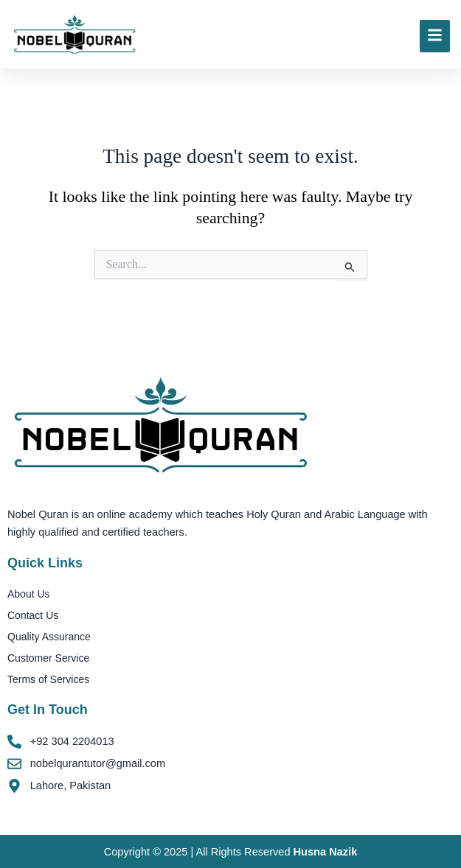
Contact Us (33, 615)
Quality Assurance (49, 637)
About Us (29, 594)
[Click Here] (435, 36)
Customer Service (48, 658)
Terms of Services (48, 679)
